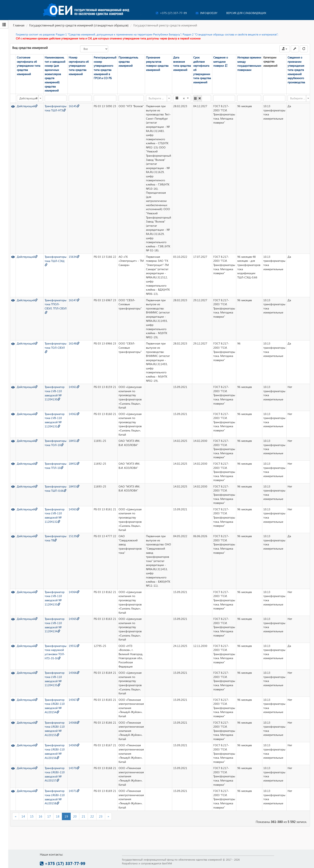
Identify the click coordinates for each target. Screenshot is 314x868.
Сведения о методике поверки (220, 61)
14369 (74, 745)
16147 (74, 300)
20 (75, 816)
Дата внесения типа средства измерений (182, 64)
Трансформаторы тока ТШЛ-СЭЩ (55, 260)
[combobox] (29, 98)
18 (58, 816)
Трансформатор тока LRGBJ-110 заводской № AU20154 (54, 706)
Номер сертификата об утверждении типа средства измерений (78, 66)
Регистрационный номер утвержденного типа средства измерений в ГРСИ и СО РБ (105, 68)
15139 (74, 536)
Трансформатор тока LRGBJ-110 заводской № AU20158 (54, 797)
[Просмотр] (13, 106)
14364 (74, 592)
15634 (74, 256)
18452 (74, 463)
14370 (74, 768)
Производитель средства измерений (128, 61)
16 (40, 816)
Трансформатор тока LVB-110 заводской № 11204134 (54, 625)
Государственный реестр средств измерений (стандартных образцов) (79, 25)
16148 (74, 343)
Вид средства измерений (30, 48)
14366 (74, 672)
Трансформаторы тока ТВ (55, 538)
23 (101, 816)
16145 (74, 106)
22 (92, 816)
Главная (19, 25)
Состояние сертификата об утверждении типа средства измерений (28, 66)
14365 (74, 619)
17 (49, 816)
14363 (74, 509)
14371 (74, 791)
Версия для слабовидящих (246, 13)
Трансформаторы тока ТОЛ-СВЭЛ (55, 347)
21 (84, 816)
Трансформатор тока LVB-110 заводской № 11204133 (54, 598)
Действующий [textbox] (28, 98)
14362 (74, 414)
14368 (74, 722)
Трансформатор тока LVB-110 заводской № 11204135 (54, 679)
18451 (74, 441)
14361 (74, 387)
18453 (74, 486)
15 (32, 816)
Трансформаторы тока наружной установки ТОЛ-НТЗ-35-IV (55, 652)
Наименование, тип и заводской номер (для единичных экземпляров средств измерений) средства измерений (55, 74)
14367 (74, 699)
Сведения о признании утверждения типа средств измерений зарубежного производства (296, 70)
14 (23, 816)
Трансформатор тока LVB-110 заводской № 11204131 (54, 420)
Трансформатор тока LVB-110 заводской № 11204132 (54, 515)
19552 (74, 646)
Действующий (27, 106)
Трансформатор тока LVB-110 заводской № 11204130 (54, 393)
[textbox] (157, 98)
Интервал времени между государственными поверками (249, 64)
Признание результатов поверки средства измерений (157, 64)
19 (66, 816)
